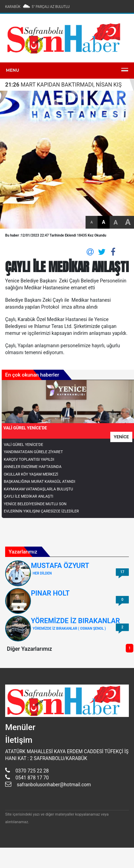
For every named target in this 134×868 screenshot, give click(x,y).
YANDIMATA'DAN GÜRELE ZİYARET (33, 452)
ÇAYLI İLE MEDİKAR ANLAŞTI (29, 496)
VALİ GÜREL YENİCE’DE (24, 445)
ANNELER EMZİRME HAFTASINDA (33, 467)
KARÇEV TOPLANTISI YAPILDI (29, 460)
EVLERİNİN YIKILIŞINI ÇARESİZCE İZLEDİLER (41, 511)
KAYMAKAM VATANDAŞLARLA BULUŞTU (38, 489)
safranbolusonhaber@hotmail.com (54, 785)
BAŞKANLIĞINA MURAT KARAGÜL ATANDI (40, 482)
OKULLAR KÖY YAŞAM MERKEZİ (31, 474)
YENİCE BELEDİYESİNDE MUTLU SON (35, 504)
